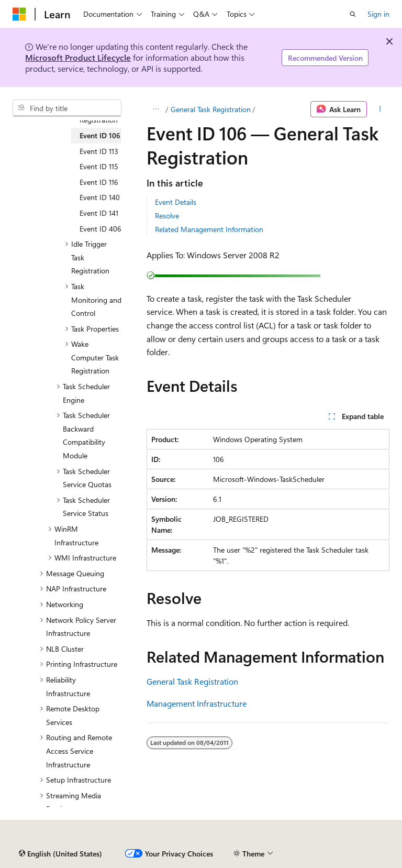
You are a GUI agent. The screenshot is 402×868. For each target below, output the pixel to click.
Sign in (378, 14)
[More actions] (380, 109)
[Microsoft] (19, 14)
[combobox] (67, 108)
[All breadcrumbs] (156, 109)
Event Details (176, 202)
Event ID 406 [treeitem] (100, 229)
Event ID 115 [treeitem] (99, 166)
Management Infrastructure (197, 703)
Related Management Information (209, 229)
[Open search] (353, 14)
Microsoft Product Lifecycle (78, 57)
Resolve (167, 216)
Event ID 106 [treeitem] (100, 135)
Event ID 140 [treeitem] (100, 197)
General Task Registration (211, 109)
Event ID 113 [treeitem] (99, 151)
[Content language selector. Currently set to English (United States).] (60, 854)
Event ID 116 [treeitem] (99, 182)
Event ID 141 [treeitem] (99, 213)
